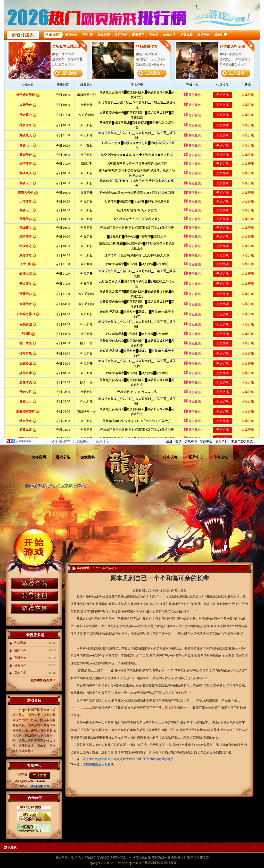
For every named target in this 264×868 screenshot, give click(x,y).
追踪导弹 (20, 650)
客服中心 (206, 441)
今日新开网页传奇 (151, 863)
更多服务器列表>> (43, 680)
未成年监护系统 (242, 441)
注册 (169, 441)
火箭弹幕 (20, 643)
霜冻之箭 (20, 673)
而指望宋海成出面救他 (98, 765)
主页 (95, 568)
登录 (178, 441)
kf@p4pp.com (40, 786)
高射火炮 (20, 658)
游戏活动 (108, 568)
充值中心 (83, 441)
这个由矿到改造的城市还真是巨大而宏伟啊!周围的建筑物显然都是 (128, 759)
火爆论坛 (102, 441)
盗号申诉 (222, 441)
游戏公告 (63, 457)
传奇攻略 (170, 457)
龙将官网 (39, 457)
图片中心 (196, 457)
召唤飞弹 (20, 665)
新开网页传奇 (61, 441)
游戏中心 (191, 441)
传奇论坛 (220, 457)
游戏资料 (88, 457)
